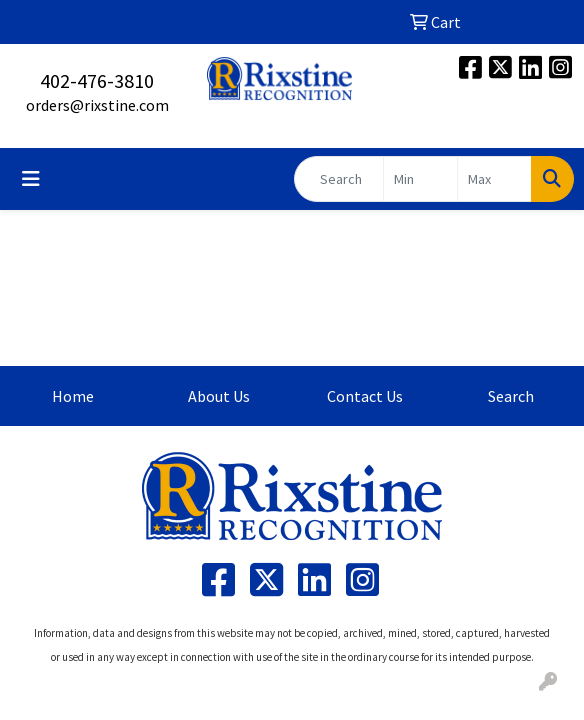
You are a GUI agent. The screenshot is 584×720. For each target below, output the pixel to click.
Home (73, 396)
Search (511, 396)
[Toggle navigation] (31, 179)
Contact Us (365, 396)
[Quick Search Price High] (494, 179)
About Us (219, 396)
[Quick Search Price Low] (420, 179)
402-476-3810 (97, 80)
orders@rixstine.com (97, 105)
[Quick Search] (339, 179)
